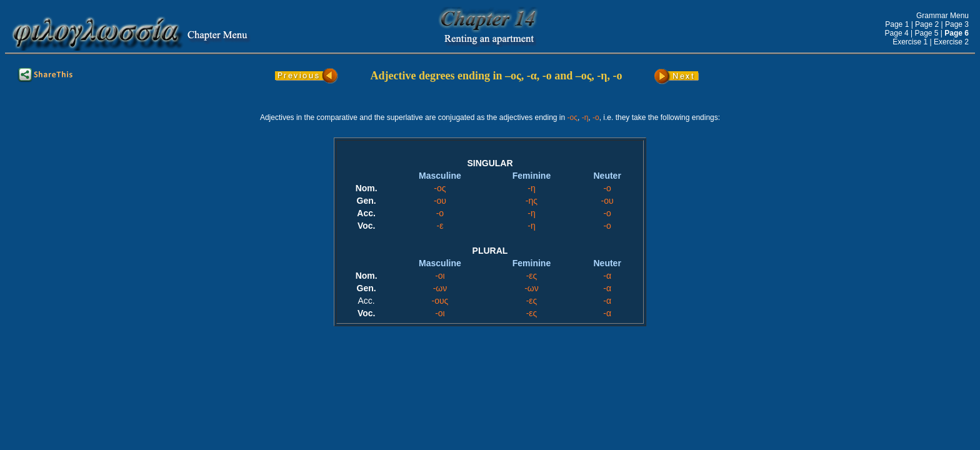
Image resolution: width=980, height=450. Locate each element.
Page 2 (927, 24)
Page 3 (957, 24)
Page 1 (897, 24)
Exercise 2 (951, 42)
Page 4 (897, 33)
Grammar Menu (942, 16)
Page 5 (926, 33)
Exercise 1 (910, 42)
